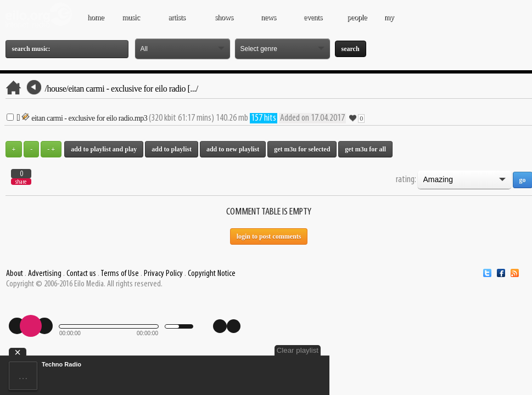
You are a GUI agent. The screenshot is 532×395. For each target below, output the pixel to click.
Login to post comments (269, 236)
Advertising (45, 274)
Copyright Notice (212, 274)
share (21, 182)
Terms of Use (120, 274)
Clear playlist (298, 350)
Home (96, 17)
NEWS (270, 22)
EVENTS (314, 22)
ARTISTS (178, 22)
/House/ (57, 89)
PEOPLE (357, 17)
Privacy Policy (163, 274)
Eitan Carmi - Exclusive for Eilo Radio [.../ (133, 89)
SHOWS (225, 22)
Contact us (81, 274)
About (15, 274)
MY (390, 22)
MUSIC (132, 22)
